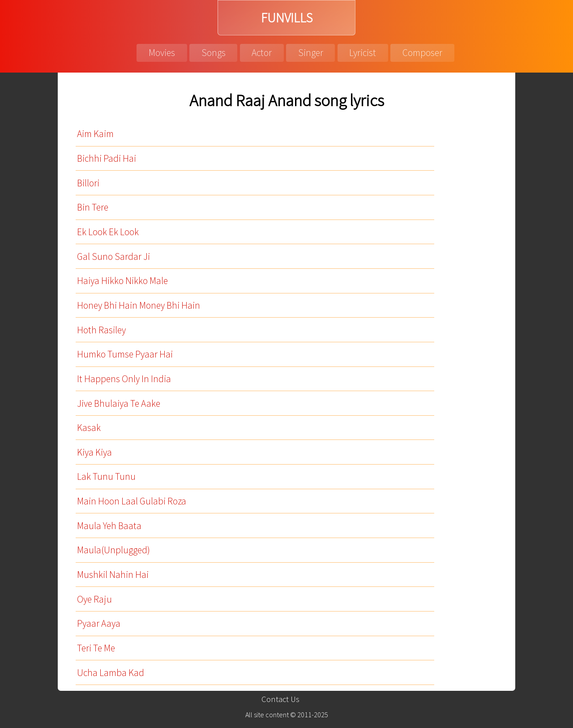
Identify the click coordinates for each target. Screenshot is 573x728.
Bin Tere (93, 207)
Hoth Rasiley (101, 330)
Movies (162, 53)
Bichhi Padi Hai (107, 158)
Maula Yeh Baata (109, 526)
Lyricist (363, 53)
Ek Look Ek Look (108, 232)
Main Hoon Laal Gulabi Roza (132, 501)
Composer (422, 53)
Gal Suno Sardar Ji (113, 256)
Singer (311, 53)
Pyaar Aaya (99, 623)
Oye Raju (94, 599)
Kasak (89, 428)
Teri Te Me (96, 648)
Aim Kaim (95, 134)
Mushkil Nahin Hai (113, 575)
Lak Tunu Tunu (106, 476)
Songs (214, 53)
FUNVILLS (287, 18)
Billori (88, 183)
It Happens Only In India (124, 379)
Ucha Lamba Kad (111, 673)
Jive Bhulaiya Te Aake (119, 403)
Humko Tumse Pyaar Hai (125, 354)
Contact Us (280, 699)
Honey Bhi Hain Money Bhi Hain (139, 305)
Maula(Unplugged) (113, 550)
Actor (262, 53)
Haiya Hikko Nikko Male (122, 281)
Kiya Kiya (94, 452)
